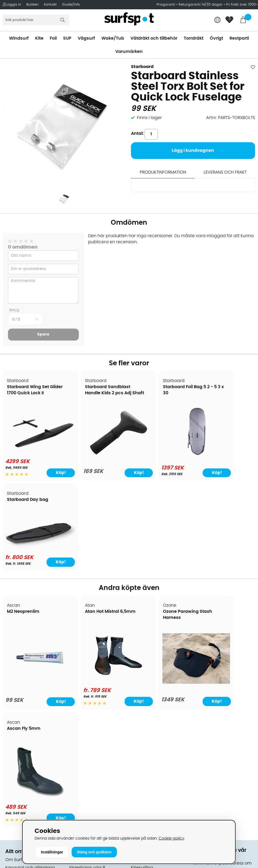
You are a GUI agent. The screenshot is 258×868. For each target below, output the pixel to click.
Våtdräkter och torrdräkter (159, 691)
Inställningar (52, 852)
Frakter (13, 684)
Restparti (239, 38)
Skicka (245, 701)
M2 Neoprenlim (23, 520)
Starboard (142, 67)
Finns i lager (149, 118)
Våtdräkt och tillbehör (154, 38)
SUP (67, 38)
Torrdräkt (194, 38)
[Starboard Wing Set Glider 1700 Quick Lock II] (33, 443)
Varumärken (129, 52)
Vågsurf (86, 38)
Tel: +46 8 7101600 (87, 811)
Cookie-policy (171, 838)
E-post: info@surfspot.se (95, 819)
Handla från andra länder (32, 691)
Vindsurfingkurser (24, 739)
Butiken (32, 5)
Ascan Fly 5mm (216, 520)
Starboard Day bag (220, 387)
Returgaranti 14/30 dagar (201, 5)
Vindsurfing (143, 652)
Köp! (241, 470)
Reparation (17, 723)
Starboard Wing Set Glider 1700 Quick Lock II (31, 393)
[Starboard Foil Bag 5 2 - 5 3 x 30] (161, 455)
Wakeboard (143, 676)
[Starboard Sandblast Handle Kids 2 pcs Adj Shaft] (97, 453)
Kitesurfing (142, 660)
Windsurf (19, 38)
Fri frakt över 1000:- (242, 5)
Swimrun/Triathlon (150, 699)
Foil (53, 38)
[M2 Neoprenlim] (33, 591)
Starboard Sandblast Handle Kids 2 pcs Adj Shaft (94, 393)
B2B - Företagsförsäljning (32, 707)
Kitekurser (16, 731)
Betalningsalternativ (27, 676)
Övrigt (216, 38)
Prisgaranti (166, 5)
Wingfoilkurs (18, 747)
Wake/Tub (113, 38)
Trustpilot (203, 791)
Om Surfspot (18, 652)
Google (201, 738)
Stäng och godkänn (94, 852)
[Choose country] (218, 20)
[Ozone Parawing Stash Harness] (161, 585)
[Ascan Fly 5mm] (225, 588)
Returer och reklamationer (33, 699)
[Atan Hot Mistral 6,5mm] (97, 588)
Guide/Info (71, 5)
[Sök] (36, 20)
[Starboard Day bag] (225, 437)
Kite (39, 38)
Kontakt (50, 5)
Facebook (204, 764)
